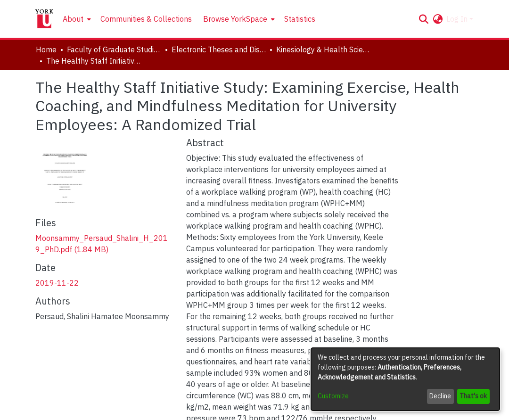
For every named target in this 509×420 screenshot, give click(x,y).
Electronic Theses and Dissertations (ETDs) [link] (219, 49)
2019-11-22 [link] (57, 283)
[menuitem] (76, 19)
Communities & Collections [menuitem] (146, 19)
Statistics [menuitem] (300, 19)
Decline (440, 396)
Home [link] (46, 49)
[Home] (44, 19)
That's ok (473, 396)
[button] (423, 19)
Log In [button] (458, 19)
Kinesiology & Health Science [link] (323, 49)
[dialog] (405, 379)
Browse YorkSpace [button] (235, 19)
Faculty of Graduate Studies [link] (114, 49)
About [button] (73, 19)
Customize (333, 396)
